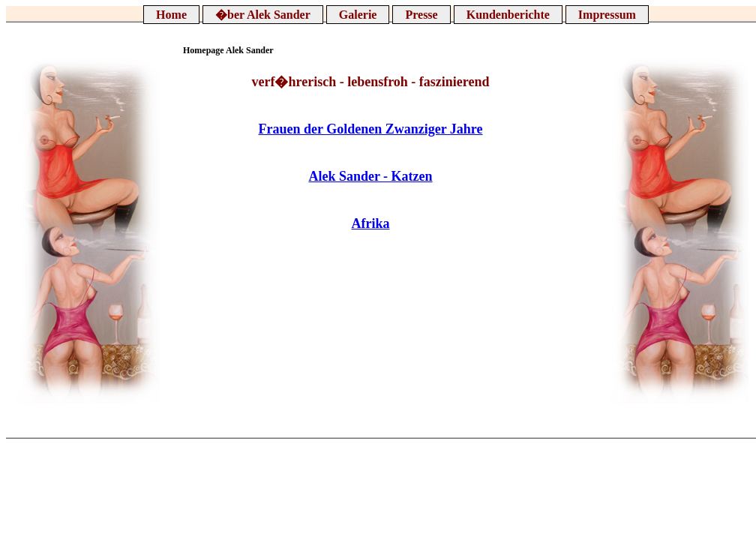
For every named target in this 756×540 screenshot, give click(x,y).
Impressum (607, 15)
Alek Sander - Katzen (370, 176)
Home (171, 15)
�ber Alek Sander (263, 15)
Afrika (371, 223)
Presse (421, 15)
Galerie (358, 15)
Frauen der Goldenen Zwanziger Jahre (371, 129)
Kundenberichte (508, 15)
